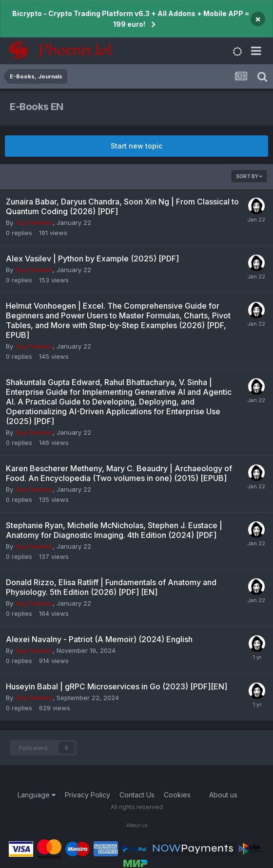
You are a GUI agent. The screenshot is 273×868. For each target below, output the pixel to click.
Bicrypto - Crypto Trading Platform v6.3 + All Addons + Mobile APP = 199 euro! (131, 19)
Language (37, 795)
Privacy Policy (88, 795)
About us (223, 795)
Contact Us (137, 795)
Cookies (177, 795)
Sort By (249, 176)
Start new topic (136, 146)
